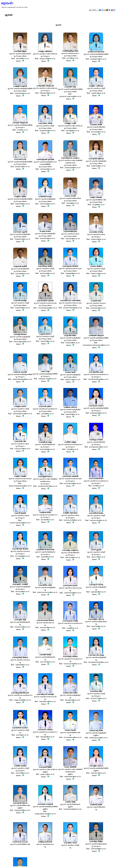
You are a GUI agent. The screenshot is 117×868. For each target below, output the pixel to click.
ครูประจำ (7, 3)
